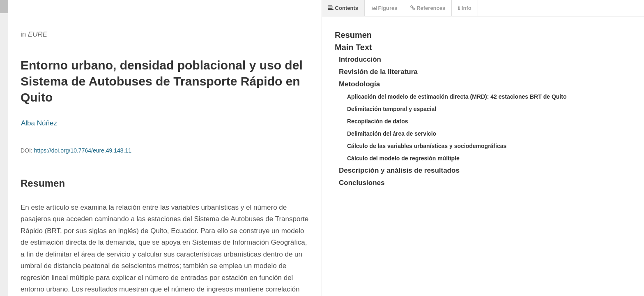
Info (465, 8)
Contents (343, 8)
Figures (384, 8)
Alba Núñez (39, 123)
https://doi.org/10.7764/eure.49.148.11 (83, 150)
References (428, 8)
